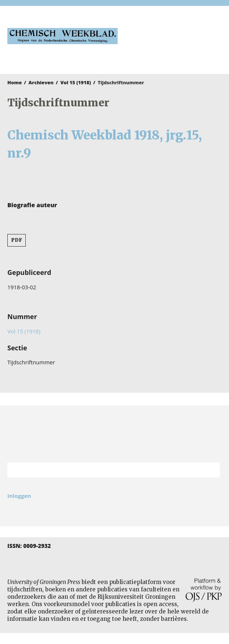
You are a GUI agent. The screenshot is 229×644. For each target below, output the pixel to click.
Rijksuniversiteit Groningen (114, 434)
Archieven (41, 82)
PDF (17, 240)
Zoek (211, 470)
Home (15, 82)
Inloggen (19, 496)
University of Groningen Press (173, 45)
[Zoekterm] (104, 470)
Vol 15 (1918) (76, 82)
